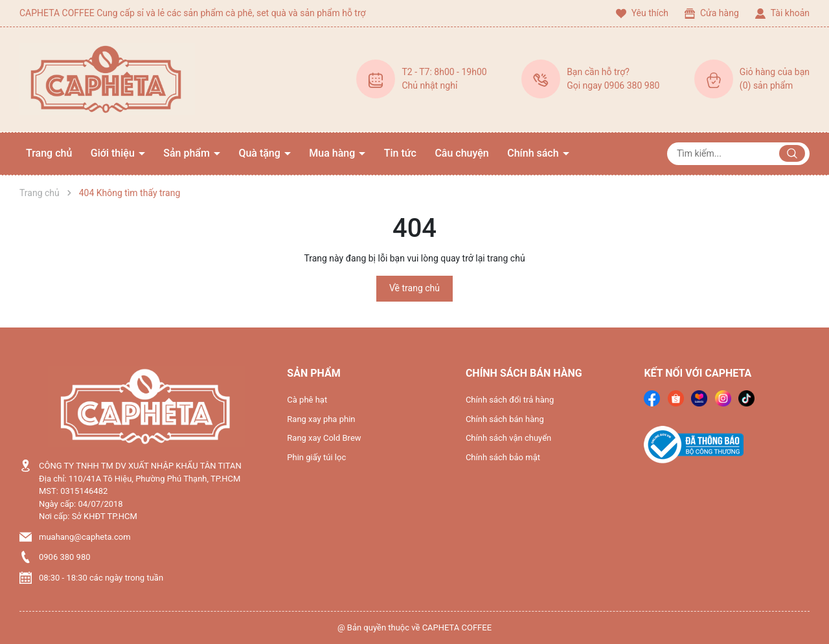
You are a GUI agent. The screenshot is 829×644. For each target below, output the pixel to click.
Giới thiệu (114, 153)
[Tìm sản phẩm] (738, 154)
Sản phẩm (188, 153)
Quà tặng (260, 153)
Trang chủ (49, 153)
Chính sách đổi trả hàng (510, 400)
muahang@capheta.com (85, 537)
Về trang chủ (414, 288)
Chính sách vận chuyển (508, 438)
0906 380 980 (65, 557)
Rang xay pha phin (321, 419)
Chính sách (534, 153)
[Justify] (792, 153)
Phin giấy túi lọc (316, 457)
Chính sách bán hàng (505, 419)
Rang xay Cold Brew (324, 438)
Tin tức (400, 153)
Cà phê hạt (307, 400)
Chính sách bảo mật (503, 457)
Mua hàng (333, 153)
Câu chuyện (461, 153)
